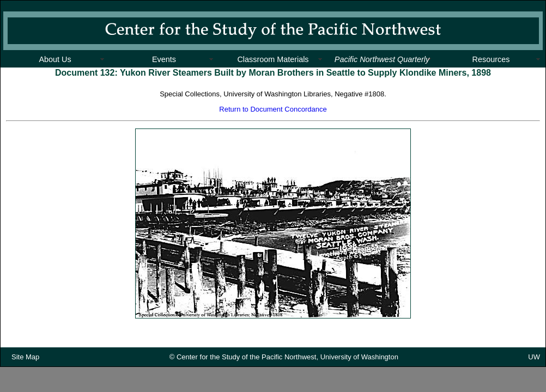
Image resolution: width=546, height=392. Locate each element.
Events (164, 59)
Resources (491, 59)
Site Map (25, 360)
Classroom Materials (273, 59)
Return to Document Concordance (273, 109)
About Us (55, 59)
